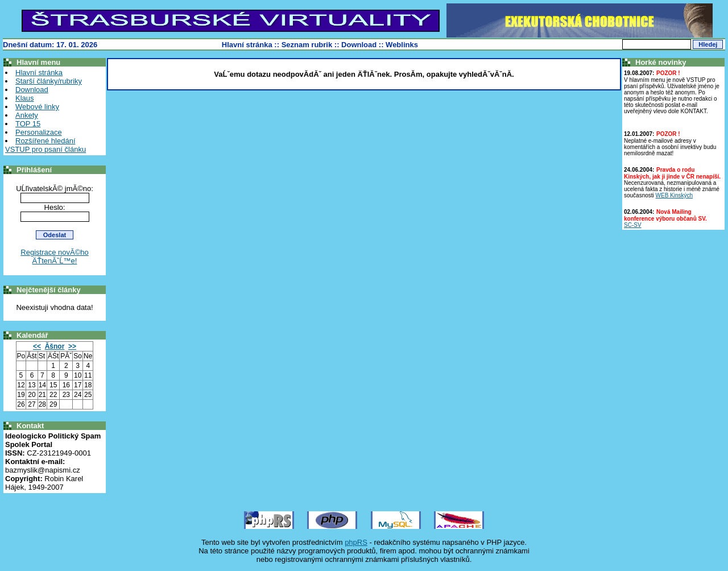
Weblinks (402, 45)
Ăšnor (55, 346)
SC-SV (633, 225)
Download (359, 45)
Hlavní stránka (247, 45)
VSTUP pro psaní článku (45, 149)
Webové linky (37, 107)
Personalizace (39, 132)
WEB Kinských (675, 195)
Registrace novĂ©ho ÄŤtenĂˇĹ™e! (54, 256)
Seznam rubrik (307, 45)
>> (72, 346)
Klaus (25, 98)
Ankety (27, 115)
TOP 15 (28, 124)
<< (37, 346)
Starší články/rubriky (49, 81)
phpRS (356, 542)
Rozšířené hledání (45, 141)
